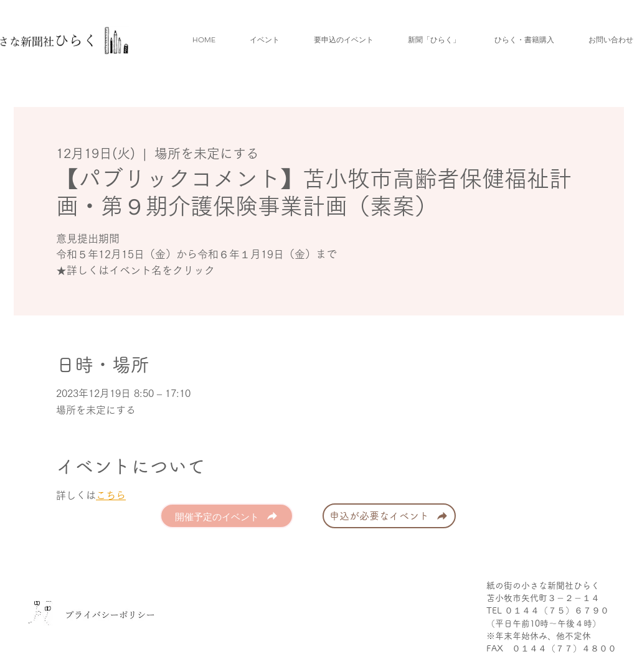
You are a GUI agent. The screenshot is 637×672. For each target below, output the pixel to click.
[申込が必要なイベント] (389, 516)
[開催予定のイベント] (227, 516)
